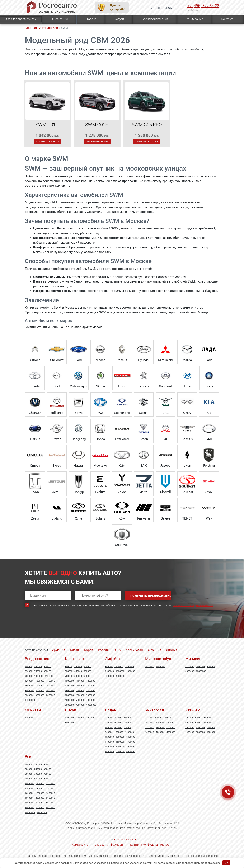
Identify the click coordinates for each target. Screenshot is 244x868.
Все (28, 757)
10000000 (91, 705)
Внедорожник (37, 659)
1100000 (49, 676)
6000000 (29, 695)
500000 (38, 667)
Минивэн (33, 710)
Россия (103, 650)
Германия (58, 650)
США (117, 650)
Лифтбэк (113, 659)
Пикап (71, 710)
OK (227, 863)
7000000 (91, 700)
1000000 (39, 676)
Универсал (154, 710)
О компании (59, 19)
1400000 (80, 686)
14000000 (30, 700)
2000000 (51, 686)
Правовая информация (109, 845)
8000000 (40, 695)
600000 (118, 723)
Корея (88, 650)
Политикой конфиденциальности (193, 605)
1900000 (69, 695)
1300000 (40, 681)
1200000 (29, 681)
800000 (78, 676)
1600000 (29, 686)
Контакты (228, 19)
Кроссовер (74, 659)
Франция (154, 650)
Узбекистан (134, 650)
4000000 (40, 691)
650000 (29, 671)
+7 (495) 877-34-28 (203, 6)
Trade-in (91, 19)
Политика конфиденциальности (151, 845)
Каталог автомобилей (21, 19)
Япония (172, 650)
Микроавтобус (158, 659)
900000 (29, 676)
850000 (47, 671)
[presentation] (57, 626)
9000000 (51, 695)
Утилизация (195, 19)
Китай (74, 650)
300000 (69, 667)
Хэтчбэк (193, 710)
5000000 (51, 691)
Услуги (119, 19)
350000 (78, 667)
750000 (38, 671)
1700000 (80, 691)
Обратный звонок (158, 7)
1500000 (51, 681)
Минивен (193, 659)
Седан (111, 710)
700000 (88, 671)
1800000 (40, 686)
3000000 (29, 691)
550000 (47, 667)
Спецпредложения (155, 19)
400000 (29, 667)
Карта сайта (80, 845)
